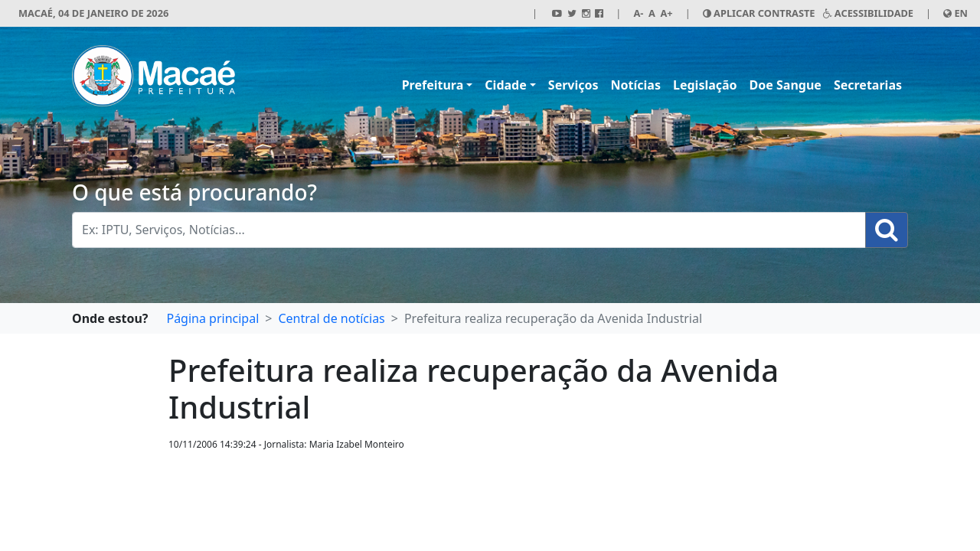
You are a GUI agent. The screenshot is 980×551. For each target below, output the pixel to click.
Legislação (705, 85)
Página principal (212, 318)
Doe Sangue (786, 85)
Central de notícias (331, 318)
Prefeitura (433, 85)
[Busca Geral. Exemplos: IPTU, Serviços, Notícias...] (469, 230)
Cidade (505, 85)
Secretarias (868, 85)
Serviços (573, 85)
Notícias (636, 85)
